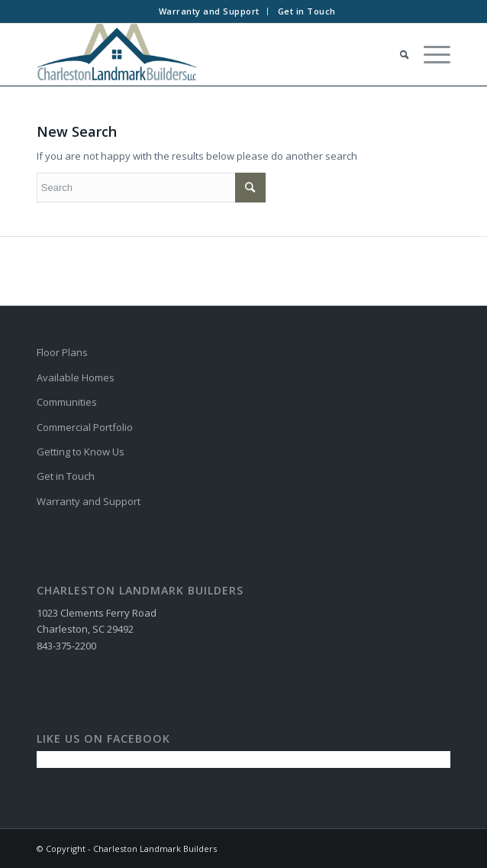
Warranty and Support (209, 11)
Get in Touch (307, 11)
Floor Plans (62, 352)
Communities (67, 402)
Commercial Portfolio (85, 427)
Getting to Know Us (81, 452)
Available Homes (76, 377)
